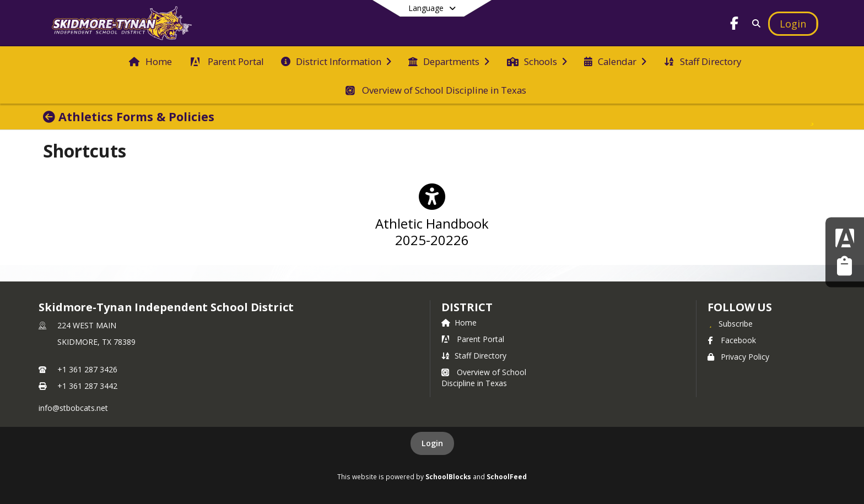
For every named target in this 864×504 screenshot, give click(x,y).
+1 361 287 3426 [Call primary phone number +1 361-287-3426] (87, 369)
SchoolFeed (507, 476)
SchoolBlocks (448, 476)
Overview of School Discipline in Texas (484, 378)
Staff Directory (474, 356)
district (467, 307)
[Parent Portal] (845, 238)
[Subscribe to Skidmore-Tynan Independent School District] (730, 323)
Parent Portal (473, 339)
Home (459, 323)
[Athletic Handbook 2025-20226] (432, 220)
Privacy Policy (738, 357)
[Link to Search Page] (755, 23)
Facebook (732, 340)
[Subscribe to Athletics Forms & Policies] (812, 117)
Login (432, 443)
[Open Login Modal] (793, 24)
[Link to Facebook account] (735, 25)
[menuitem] (150, 61)
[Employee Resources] (844, 266)
